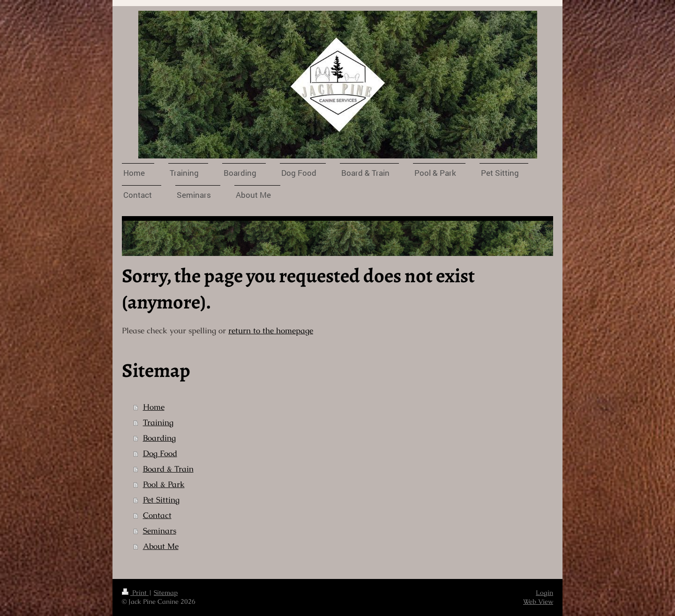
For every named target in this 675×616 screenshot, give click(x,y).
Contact (157, 515)
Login (544, 593)
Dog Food (160, 454)
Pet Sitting (161, 500)
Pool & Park (164, 485)
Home (154, 407)
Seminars (160, 531)
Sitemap (166, 593)
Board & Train (168, 469)
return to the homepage (271, 331)
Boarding (159, 438)
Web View (538, 601)
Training (158, 423)
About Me (161, 546)
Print (135, 593)
